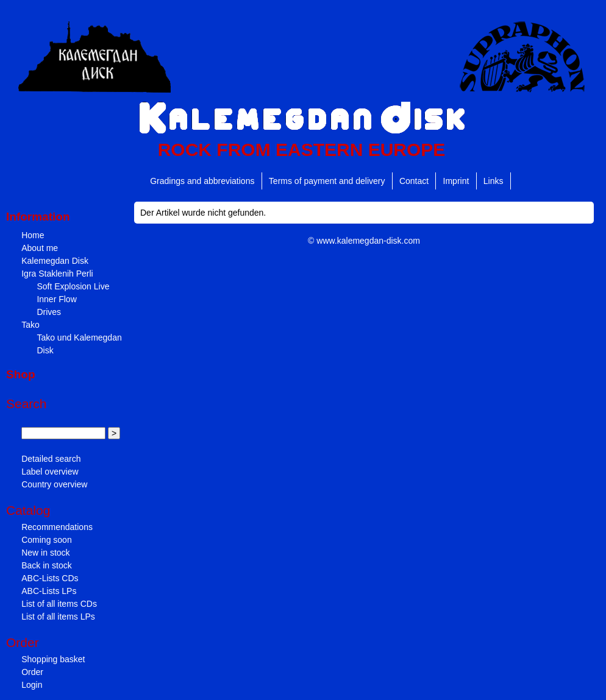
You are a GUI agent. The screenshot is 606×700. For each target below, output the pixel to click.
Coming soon (47, 540)
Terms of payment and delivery (327, 181)
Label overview (50, 472)
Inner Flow (56, 299)
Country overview (54, 484)
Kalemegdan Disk (55, 261)
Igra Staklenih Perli (57, 274)
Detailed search (51, 459)
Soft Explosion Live (73, 286)
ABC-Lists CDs (50, 578)
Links (494, 181)
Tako (30, 325)
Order (32, 672)
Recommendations (57, 527)
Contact (414, 181)
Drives (49, 312)
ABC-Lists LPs (49, 591)
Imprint (456, 181)
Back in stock (46, 565)
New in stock (45, 553)
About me (40, 248)
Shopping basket (53, 659)
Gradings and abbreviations (202, 181)
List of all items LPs (58, 617)
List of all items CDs (59, 604)
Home (33, 235)
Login (32, 685)
